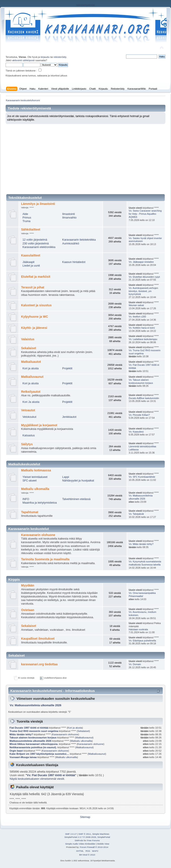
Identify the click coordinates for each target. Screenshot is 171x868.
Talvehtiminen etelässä (76, 499)
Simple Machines (101, 834)
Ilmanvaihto (69, 218)
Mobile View (103, 844)
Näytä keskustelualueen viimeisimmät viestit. (37, 779)
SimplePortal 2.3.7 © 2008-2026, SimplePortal (87, 837)
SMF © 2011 (85, 834)
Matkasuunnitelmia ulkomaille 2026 (31, 741)
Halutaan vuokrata (138, 629)
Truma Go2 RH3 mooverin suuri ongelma (34, 731)
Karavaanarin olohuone (38, 535)
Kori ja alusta (30, 368)
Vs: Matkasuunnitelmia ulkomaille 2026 (141, 497)
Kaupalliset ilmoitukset (38, 639)
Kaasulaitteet (31, 255)
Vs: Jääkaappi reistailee (141, 262)
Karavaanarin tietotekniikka (79, 240)
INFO (26, 499)
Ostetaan (28, 610)
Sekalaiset (29, 348)
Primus (27, 218)
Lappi (66, 477)
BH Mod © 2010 (87, 855)
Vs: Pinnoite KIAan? (139, 415)
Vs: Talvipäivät (136, 514)
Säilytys (27, 444)
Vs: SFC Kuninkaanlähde (142, 477)
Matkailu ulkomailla (35, 489)
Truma (26, 221)
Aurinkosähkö (71, 244)
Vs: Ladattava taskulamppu (143, 339)
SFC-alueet (29, 481)
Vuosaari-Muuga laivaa (24, 757)
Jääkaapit (28, 262)
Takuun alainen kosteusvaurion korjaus (33, 738)
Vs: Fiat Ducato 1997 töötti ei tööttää (51, 775)
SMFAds (79, 840)
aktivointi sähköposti (23, 60)
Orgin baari (16, 751)
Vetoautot (28, 410)
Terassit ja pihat (33, 287)
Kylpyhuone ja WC (34, 317)
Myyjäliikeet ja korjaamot (39, 425)
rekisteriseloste (85, 5)
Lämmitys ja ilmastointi (38, 204)
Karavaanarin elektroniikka (39, 247)
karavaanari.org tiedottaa (39, 664)
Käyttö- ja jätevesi (34, 328)
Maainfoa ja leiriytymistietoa (40, 503)
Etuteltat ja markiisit (36, 277)
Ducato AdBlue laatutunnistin (144, 398)
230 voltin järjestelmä (35, 244)
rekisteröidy (60, 57)
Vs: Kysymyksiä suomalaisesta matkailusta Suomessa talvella (145, 563)
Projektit (67, 368)
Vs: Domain (135, 664)
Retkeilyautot (31, 392)
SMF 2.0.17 (71, 834)
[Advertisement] (85, 158)
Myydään (28, 585)
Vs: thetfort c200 (137, 317)
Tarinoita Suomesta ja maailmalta (45, 559)
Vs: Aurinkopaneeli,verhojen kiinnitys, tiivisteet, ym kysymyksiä (143, 291)
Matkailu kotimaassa (36, 470)
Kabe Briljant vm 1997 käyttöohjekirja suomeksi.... (39, 754)
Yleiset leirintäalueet (35, 477)
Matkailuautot (31, 362)
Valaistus (28, 339)
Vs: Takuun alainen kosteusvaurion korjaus (141, 381)
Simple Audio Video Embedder (80, 844)
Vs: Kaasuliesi (136, 432)
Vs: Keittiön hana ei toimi (142, 328)
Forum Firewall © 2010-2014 (94, 847)
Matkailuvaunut (32, 377)
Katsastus (29, 435)
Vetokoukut (29, 417)
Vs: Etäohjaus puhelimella (142, 641)
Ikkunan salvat (136, 305)
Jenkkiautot (69, 417)
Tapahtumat (30, 512)
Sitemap (85, 817)
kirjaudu (45, 57)
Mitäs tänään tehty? (21, 734)
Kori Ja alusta (31, 402)
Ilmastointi (68, 214)
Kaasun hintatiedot (74, 262)
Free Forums (93, 840)
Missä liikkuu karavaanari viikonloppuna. (34, 744)
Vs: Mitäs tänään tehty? (141, 544)
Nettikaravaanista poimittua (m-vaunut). (33, 747)
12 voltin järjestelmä (35, 240)
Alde (25, 214)
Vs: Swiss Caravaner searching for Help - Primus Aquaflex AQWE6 (145, 214)
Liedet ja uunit (31, 266)
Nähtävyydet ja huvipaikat (78, 481)
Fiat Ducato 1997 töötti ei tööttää (29, 728)
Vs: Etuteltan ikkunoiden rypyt (144, 277)
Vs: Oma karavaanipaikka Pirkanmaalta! (142, 595)
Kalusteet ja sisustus (36, 305)
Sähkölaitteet (31, 230)
